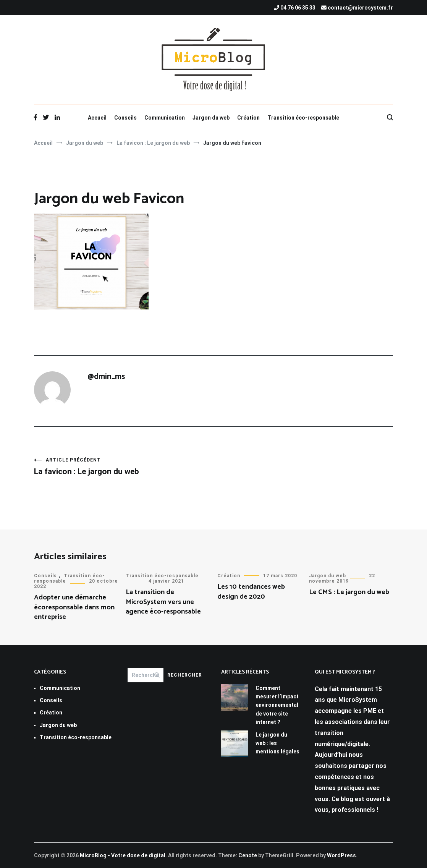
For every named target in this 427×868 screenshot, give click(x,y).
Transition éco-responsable (303, 118)
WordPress (341, 855)
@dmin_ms (106, 377)
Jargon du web (211, 118)
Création (248, 118)
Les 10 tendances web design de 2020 (251, 592)
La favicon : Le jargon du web (124, 467)
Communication (165, 118)
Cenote (248, 855)
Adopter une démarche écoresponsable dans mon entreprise (74, 607)
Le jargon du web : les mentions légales (277, 743)
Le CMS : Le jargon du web (349, 592)
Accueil (97, 118)
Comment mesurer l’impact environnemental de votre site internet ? (277, 705)
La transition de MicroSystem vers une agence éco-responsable (163, 602)
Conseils (125, 118)
